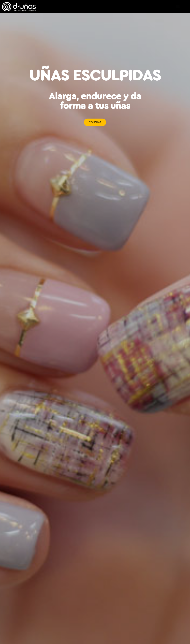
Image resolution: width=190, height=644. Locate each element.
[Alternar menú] (178, 7)
